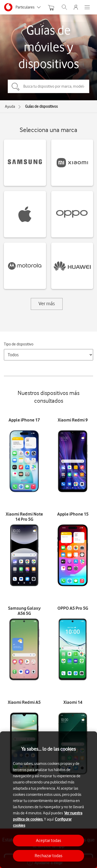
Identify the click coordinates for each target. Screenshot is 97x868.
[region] (48, 800)
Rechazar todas (48, 856)
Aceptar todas (48, 840)
